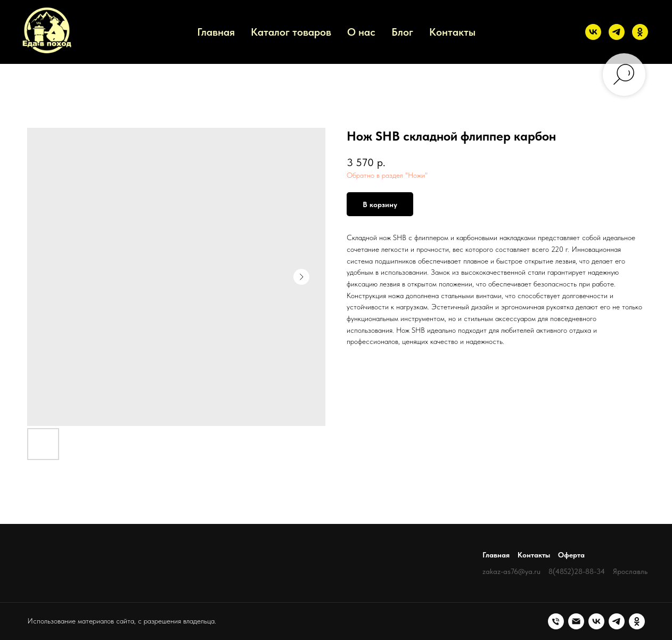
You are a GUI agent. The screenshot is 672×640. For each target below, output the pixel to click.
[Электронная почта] (576, 621)
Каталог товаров (291, 32)
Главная (216, 32)
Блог (402, 32)
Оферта (571, 555)
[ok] (640, 32)
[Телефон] (556, 621)
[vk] (593, 32)
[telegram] (617, 32)
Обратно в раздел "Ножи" (387, 175)
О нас (361, 32)
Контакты (452, 32)
